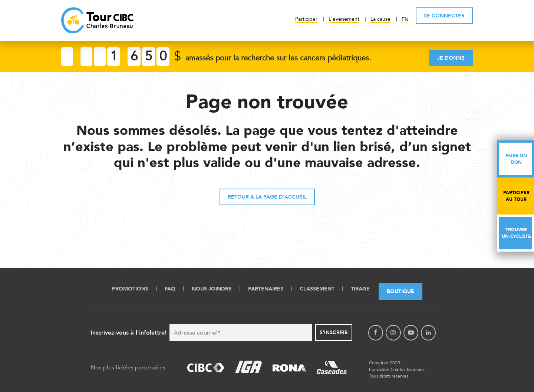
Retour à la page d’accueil (267, 197)
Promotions (130, 289)
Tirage (360, 289)
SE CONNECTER (444, 16)
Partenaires (266, 289)
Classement (317, 289)
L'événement (344, 19)
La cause (380, 19)
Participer (306, 19)
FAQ (170, 289)
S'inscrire (334, 333)
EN (405, 19)
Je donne (451, 58)
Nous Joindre (212, 289)
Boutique (400, 291)
